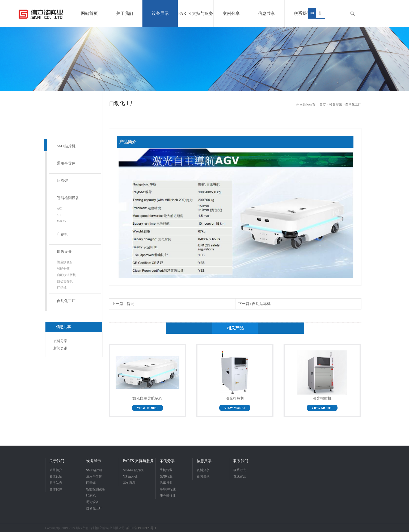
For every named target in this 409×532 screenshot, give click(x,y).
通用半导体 (66, 163)
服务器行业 (168, 496)
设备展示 (336, 105)
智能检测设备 (68, 198)
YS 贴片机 (130, 476)
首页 (323, 105)
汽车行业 (166, 483)
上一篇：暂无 (123, 304)
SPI (59, 215)
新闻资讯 (60, 348)
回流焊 (62, 181)
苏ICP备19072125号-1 (141, 528)
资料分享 (60, 341)
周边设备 (64, 252)
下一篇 (254, 304)
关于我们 (57, 461)
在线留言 (240, 476)
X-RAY (62, 221)
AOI (60, 208)
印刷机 (62, 234)
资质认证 (56, 476)
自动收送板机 (66, 275)
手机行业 (166, 470)
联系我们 (241, 461)
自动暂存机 (65, 281)
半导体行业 (168, 489)
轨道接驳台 (65, 262)
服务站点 (56, 483)
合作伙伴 (56, 489)
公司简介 (56, 470)
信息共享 (204, 461)
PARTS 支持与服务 (138, 461)
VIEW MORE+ (147, 408)
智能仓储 (63, 269)
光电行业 (166, 476)
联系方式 (240, 470)
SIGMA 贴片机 (133, 470)
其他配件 (129, 483)
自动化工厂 (66, 301)
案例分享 (167, 461)
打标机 (62, 288)
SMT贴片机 (66, 146)
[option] (204, 59)
